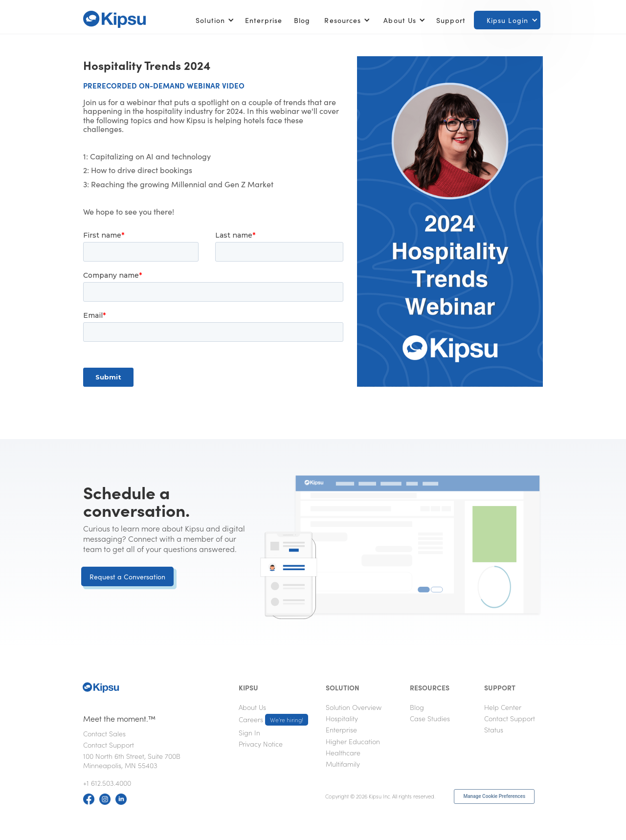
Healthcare (343, 752)
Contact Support (109, 745)
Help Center (503, 707)
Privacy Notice (261, 744)
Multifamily (343, 764)
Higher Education (353, 741)
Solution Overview (354, 707)
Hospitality (342, 718)
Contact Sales (104, 733)
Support (451, 20)
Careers (273, 720)
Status (494, 729)
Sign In (249, 732)
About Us (252, 707)
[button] (213, 20)
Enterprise (264, 20)
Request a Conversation (127, 576)
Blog (302, 20)
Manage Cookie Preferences (494, 796)
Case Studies (430, 718)
